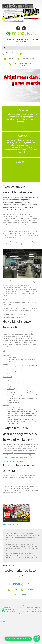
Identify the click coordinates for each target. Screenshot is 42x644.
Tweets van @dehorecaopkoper (13, 318)
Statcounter (4, 621)
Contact (32, 609)
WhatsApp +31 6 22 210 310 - (13, 609)
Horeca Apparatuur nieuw (28, 611)
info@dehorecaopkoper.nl (34, 608)
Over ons (26, 609)
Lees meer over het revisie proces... (14, 461)
